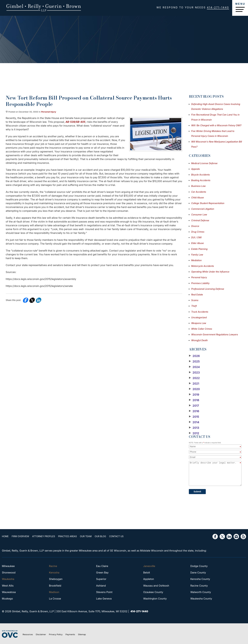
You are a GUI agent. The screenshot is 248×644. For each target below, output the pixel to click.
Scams (195, 300)
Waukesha (8, 579)
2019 (194, 395)
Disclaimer (41, 634)
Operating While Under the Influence (210, 272)
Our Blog (100, 536)
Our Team (86, 536)
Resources (28, 634)
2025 (194, 362)
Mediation (196, 260)
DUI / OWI (196, 237)
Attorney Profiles (44, 536)
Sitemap (82, 634)
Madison (54, 592)
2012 (194, 433)
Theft (194, 306)
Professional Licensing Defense (208, 289)
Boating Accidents (201, 180)
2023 (194, 373)
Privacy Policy (56, 634)
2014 (194, 422)
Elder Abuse (198, 243)
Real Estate (197, 295)
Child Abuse (198, 197)
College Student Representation (208, 203)
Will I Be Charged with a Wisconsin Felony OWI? (216, 125)
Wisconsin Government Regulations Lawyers (215, 334)
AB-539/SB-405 (75, 122)
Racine (53, 566)
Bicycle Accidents (200, 175)
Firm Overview (20, 536)
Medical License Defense (204, 163)
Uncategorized (199, 317)
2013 (194, 428)
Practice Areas (67, 536)
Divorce (195, 226)
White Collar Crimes (202, 329)
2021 (194, 384)
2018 (194, 400)
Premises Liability (200, 283)
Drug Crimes (198, 232)
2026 (194, 356)
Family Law (197, 255)
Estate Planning (199, 249)
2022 (194, 378)
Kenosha (54, 573)
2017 (194, 406)
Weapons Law (199, 323)
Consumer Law (199, 215)
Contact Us (116, 536)
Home (5, 536)
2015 (194, 417)
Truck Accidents (200, 312)
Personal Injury (49, 112)
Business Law (198, 186)
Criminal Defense (200, 220)
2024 (194, 367)
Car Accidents (199, 192)
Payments (70, 634)
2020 (194, 389)
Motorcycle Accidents (203, 266)
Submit (197, 492)
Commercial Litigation (203, 209)
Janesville (149, 566)
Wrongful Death (199, 340)
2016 (194, 411)
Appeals (195, 169)
